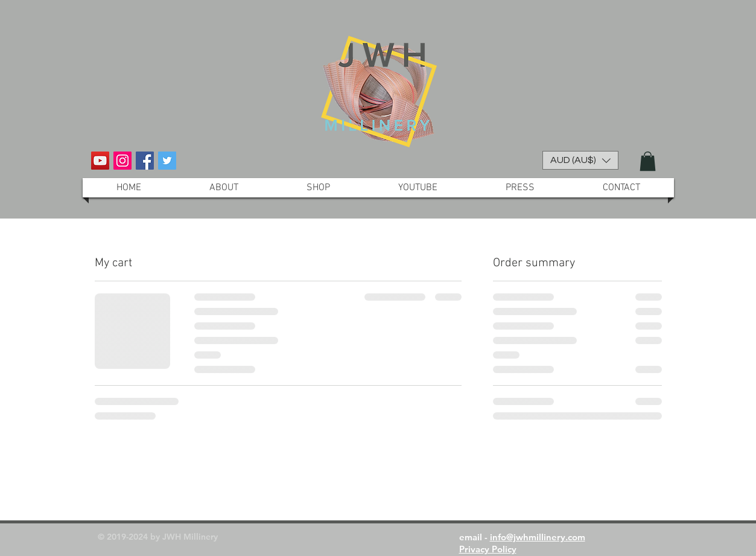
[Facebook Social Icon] (145, 161)
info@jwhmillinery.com (538, 537)
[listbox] (580, 160)
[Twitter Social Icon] (167, 161)
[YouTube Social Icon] (100, 161)
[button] (580, 160)
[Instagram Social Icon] (122, 161)
